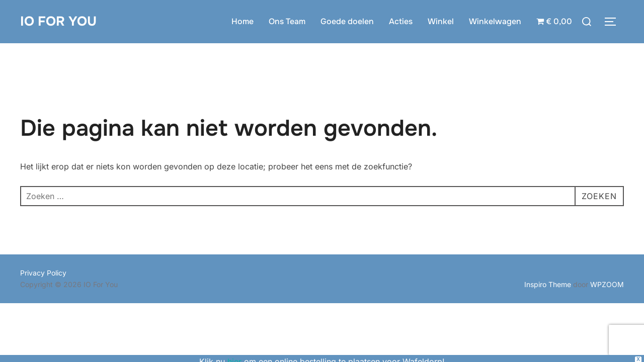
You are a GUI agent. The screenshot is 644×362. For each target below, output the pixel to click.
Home (243, 21)
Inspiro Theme (548, 284)
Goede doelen (347, 21)
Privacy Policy (43, 273)
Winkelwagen (495, 21)
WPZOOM (607, 284)
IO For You (58, 21)
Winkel (441, 21)
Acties (401, 21)
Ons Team (287, 21)
